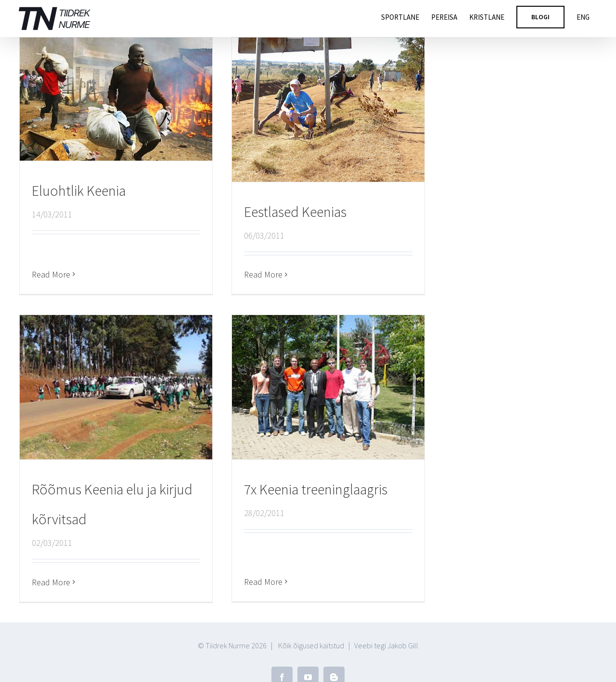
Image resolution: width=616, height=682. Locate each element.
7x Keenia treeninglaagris (304, 490)
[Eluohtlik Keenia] (116, 99)
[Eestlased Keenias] (325, 110)
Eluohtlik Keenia (79, 190)
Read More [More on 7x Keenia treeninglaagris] (252, 553)
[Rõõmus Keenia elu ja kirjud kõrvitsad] (132, 372)
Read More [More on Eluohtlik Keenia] (51, 253)
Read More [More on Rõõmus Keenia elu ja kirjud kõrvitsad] (67, 566)
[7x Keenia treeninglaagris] (317, 388)
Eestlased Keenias (292, 212)
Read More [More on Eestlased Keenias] (260, 274)
